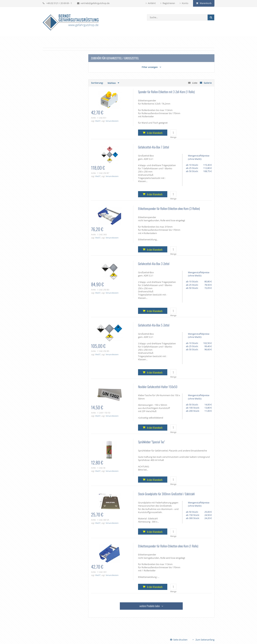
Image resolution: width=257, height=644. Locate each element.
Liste (195, 83)
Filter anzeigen (150, 67)
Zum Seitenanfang (205, 640)
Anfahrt (152, 3)
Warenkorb (206, 3)
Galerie (208, 83)
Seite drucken (180, 640)
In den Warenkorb (155, 133)
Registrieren (169, 3)
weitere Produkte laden (150, 606)
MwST (98, 121)
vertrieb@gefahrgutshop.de (95, 3)
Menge (173, 137)
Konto (185, 3)
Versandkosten (112, 121)
